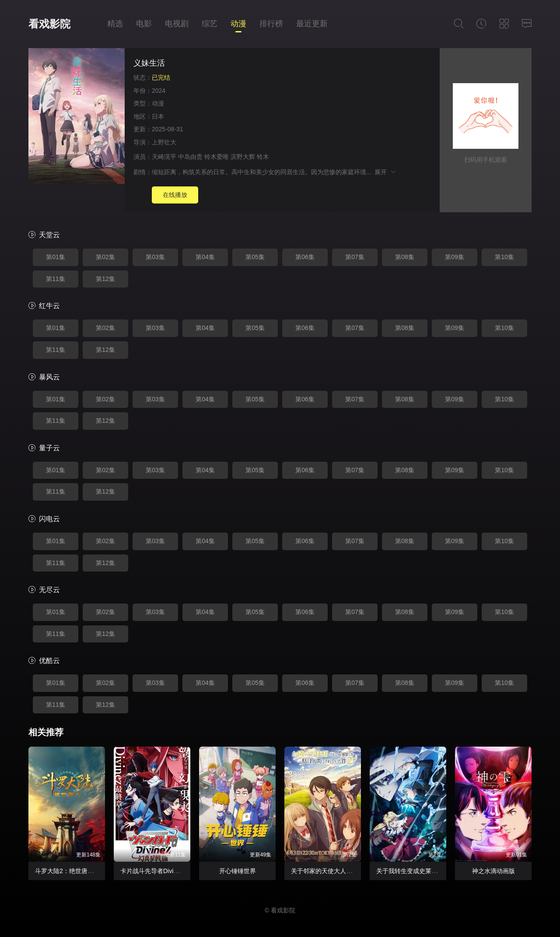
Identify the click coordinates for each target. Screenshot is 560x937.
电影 (144, 24)
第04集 (205, 257)
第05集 (255, 257)
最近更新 (312, 24)
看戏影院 (49, 24)
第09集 (455, 257)
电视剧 (177, 24)
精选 (115, 24)
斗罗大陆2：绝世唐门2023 (71, 871)
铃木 (263, 157)
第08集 (405, 257)
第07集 (355, 257)
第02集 (105, 257)
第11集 (56, 279)
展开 (386, 172)
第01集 (56, 257)
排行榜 (271, 24)
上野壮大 (164, 142)
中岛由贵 (190, 157)
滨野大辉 (243, 157)
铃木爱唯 (217, 157)
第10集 (504, 257)
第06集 (305, 257)
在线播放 (175, 195)
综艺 (210, 24)
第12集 (105, 279)
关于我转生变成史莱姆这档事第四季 (425, 871)
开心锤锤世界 (238, 871)
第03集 (155, 257)
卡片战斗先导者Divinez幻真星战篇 (167, 871)
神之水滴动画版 (493, 871)
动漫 (238, 24)
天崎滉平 (164, 157)
